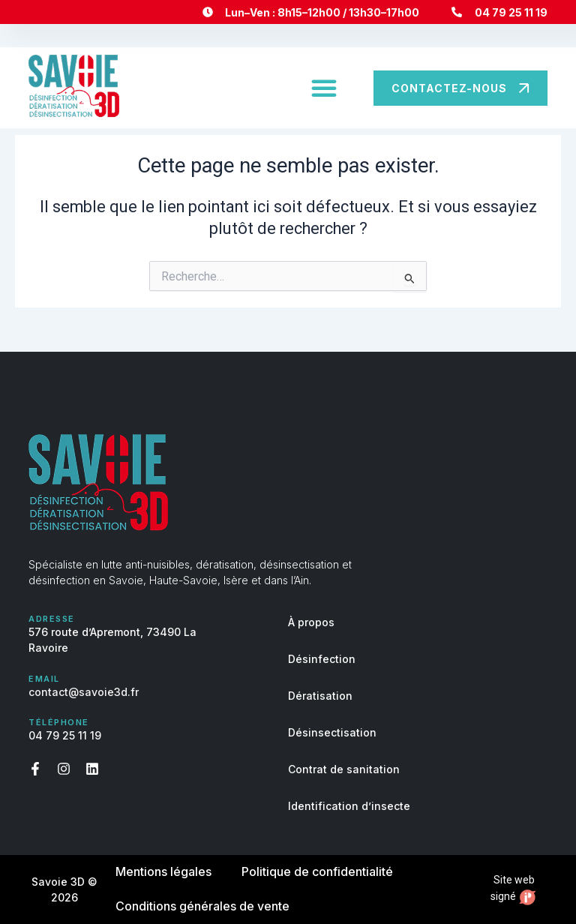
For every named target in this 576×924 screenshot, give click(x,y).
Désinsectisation (332, 732)
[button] (324, 88)
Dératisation (320, 696)
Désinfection (322, 659)
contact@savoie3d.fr (84, 692)
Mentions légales (163, 872)
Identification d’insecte (349, 806)
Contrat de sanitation (344, 769)
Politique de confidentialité (317, 872)
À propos (311, 622)
